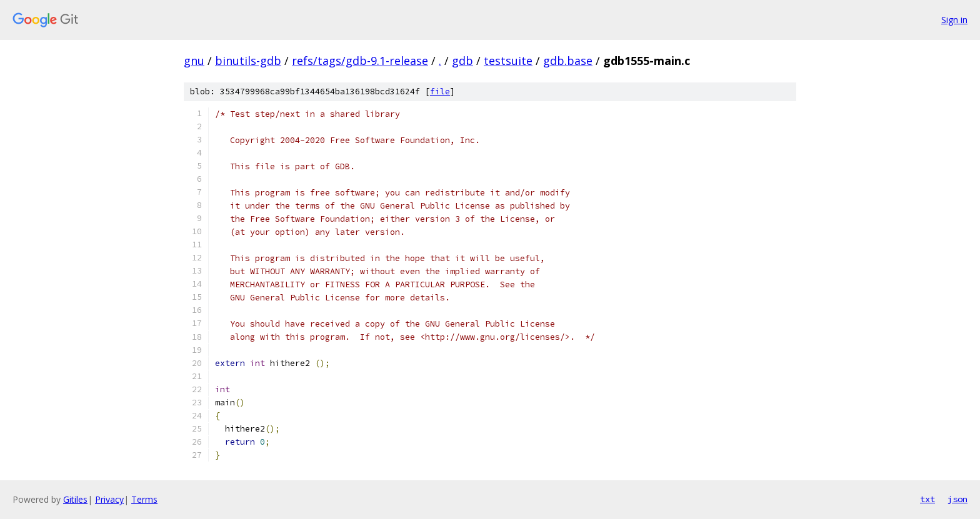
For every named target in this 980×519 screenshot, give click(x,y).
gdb (462, 61)
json (957, 499)
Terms (144, 499)
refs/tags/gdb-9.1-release (360, 61)
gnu (194, 61)
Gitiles (75, 499)
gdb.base (568, 61)
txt (927, 499)
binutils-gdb (248, 61)
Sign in (954, 20)
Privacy (109, 499)
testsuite (508, 61)
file (440, 91)
